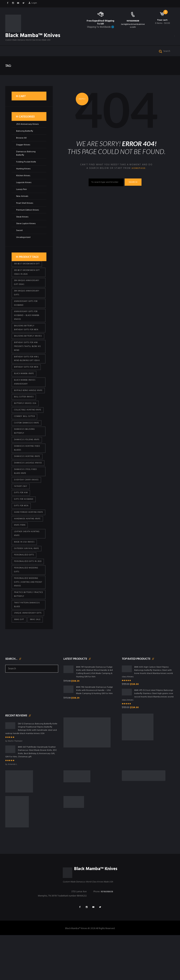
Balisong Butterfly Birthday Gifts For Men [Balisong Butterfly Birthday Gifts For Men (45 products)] (27, 338)
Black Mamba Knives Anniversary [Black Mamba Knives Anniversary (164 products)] (25, 399)
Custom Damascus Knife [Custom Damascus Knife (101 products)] (27, 446)
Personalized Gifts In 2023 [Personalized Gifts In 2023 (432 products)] (28, 599)
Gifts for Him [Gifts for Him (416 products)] (21, 523)
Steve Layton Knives (26, 230)
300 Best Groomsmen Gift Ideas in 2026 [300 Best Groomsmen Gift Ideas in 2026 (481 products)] (27, 280)
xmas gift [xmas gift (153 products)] (19, 660)
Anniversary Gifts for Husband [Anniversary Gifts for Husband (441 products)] (26, 312)
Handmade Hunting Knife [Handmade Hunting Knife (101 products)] (28, 554)
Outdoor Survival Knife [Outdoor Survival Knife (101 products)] (27, 585)
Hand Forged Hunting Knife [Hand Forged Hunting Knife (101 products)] (26, 545)
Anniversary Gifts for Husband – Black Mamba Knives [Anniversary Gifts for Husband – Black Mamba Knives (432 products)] (27, 325)
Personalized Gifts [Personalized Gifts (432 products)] (25, 592)
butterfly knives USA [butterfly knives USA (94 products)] (26, 426)
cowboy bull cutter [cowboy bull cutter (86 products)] (25, 439)
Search (134, 189)
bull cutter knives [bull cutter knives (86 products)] (24, 419)
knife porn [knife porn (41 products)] (20, 561)
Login (36, 4)
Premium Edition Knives (28, 217)
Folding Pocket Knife (26, 169)
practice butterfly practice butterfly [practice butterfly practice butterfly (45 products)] (24, 634)
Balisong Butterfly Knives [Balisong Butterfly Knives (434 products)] (25, 349)
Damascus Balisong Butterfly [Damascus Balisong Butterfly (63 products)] (25, 455)
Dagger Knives (23, 151)
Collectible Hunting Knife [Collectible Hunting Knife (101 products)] (28, 432)
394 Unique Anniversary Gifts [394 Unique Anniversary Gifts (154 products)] (27, 301)
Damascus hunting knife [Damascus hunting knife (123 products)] (28, 481)
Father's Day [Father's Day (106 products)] (21, 516)
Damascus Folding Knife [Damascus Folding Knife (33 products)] (27, 463)
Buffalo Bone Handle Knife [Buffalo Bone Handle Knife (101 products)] (26, 410)
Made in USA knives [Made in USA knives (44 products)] (25, 579)
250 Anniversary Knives (28, 131)
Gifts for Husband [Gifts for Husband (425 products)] (24, 530)
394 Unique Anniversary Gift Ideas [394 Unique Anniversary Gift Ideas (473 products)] (27, 290)
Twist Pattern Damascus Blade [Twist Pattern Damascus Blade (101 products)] (28, 644)
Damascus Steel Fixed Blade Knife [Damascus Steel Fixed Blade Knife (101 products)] (26, 501)
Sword (19, 237)
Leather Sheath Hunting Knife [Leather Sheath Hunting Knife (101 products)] (27, 570)
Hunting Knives (23, 175)
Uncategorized (24, 244)
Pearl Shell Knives (25, 210)
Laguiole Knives (24, 189)
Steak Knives (22, 224)
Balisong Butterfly (25, 138)
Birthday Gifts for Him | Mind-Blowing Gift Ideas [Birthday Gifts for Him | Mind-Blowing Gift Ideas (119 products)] (27, 375)
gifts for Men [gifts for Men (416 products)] (22, 537)
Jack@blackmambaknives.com (133, 26)
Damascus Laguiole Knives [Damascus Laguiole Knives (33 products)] (25, 490)
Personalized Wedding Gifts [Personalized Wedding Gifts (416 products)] (26, 608)
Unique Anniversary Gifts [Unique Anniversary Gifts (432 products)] (28, 653)
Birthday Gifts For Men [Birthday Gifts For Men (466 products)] (27, 384)
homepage (139, 175)
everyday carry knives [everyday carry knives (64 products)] (27, 510)
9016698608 (133, 21)
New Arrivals (22, 203)
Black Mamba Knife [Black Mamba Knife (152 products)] (24, 390)
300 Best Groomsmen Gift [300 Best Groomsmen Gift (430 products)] (27, 271)
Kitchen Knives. (23, 182)
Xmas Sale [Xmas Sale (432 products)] (36, 660)
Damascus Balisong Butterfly (26, 160)
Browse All (21, 145)
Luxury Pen (21, 196)
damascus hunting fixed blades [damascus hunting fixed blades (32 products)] (28, 472)
